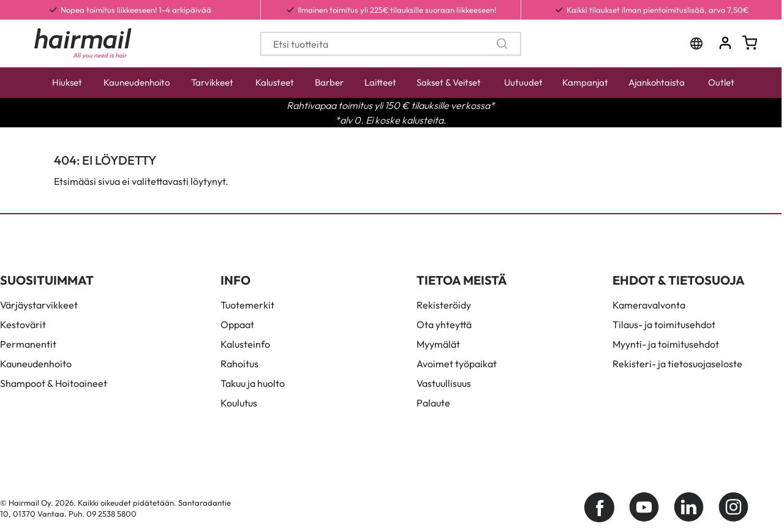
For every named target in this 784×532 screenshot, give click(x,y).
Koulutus (239, 403)
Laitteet (380, 82)
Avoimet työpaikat (457, 364)
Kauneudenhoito (137, 82)
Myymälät (438, 344)
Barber (329, 82)
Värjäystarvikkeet (39, 305)
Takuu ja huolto (253, 383)
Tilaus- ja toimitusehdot (664, 324)
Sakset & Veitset (449, 82)
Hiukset (67, 82)
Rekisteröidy (444, 305)
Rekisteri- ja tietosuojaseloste (677, 364)
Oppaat (237, 324)
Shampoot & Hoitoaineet (54, 383)
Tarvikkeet (212, 82)
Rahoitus (239, 364)
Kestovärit (23, 324)
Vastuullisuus (444, 383)
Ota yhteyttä (444, 324)
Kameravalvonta (649, 305)
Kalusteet (275, 82)
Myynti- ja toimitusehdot (666, 344)
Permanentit (28, 344)
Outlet (721, 82)
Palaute (433, 403)
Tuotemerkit (247, 305)
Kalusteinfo (245, 344)
